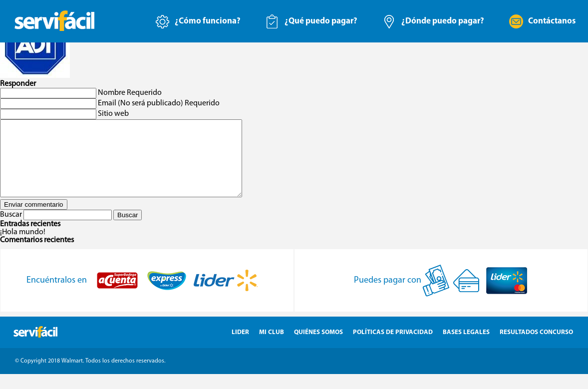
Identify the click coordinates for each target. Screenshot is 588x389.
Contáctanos (552, 21)
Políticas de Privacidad (393, 347)
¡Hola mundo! (23, 247)
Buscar (11, 230)
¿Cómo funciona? (208, 21)
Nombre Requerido (130, 93)
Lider (240, 347)
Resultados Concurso (536, 347)
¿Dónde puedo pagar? (443, 21)
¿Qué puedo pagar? (321, 21)
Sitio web (113, 114)
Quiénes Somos (318, 347)
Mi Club (272, 347)
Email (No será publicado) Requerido (159, 103)
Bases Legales (466, 347)
